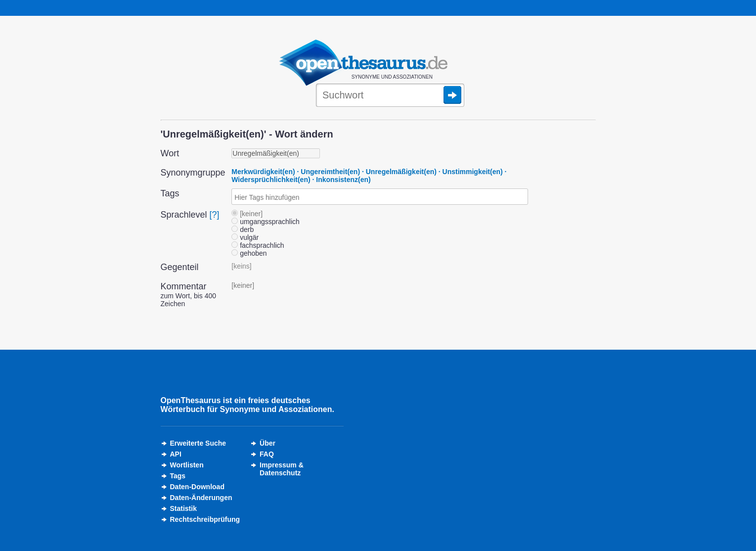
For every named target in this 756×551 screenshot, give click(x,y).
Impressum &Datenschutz (282, 469)
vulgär (245, 237)
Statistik (183, 508)
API (176, 454)
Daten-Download (197, 487)
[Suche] (390, 96)
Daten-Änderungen (201, 498)
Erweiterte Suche (198, 443)
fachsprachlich (258, 245)
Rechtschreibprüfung (205, 519)
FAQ (267, 454)
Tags (178, 476)
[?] (215, 215)
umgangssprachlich (266, 222)
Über (267, 443)
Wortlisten (187, 465)
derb (243, 230)
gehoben (249, 253)
